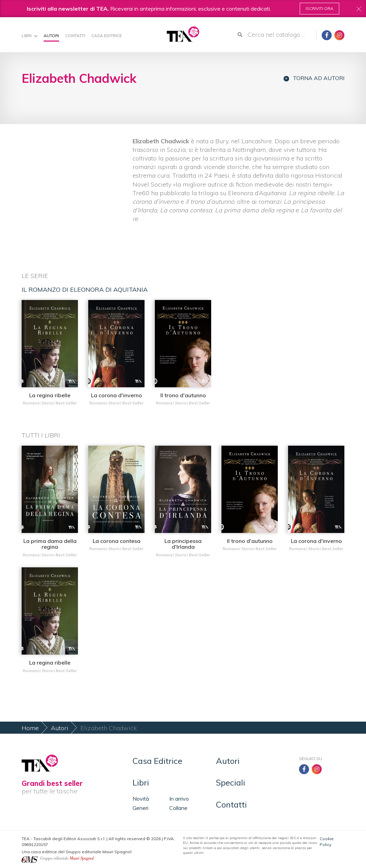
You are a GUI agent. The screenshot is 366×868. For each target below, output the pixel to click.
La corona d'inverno (117, 395)
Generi (140, 808)
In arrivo (179, 799)
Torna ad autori (314, 78)
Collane (178, 808)
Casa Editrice (107, 36)
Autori (51, 36)
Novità (141, 799)
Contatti (75, 36)
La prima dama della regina (50, 544)
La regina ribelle (50, 395)
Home (30, 728)
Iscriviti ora (319, 8)
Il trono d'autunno (183, 395)
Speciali (231, 782)
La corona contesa (117, 541)
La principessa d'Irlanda (183, 544)
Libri (30, 36)
